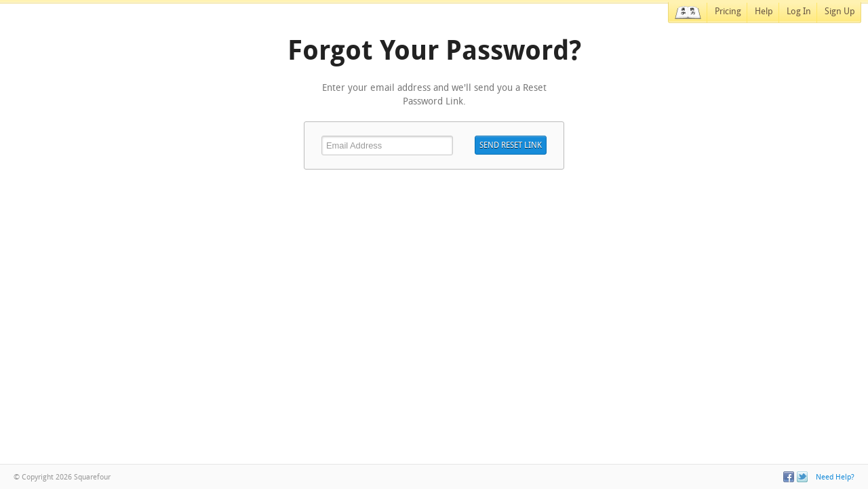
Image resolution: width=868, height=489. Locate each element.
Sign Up (840, 11)
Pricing (728, 11)
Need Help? (835, 477)
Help (764, 11)
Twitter (802, 477)
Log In (799, 11)
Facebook (789, 477)
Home (688, 13)
